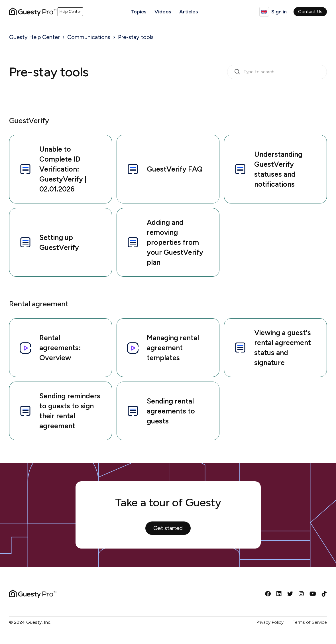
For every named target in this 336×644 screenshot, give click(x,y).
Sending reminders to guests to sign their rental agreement (59, 411)
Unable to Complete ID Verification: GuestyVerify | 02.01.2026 (53, 169)
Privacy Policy (270, 622)
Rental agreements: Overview (50, 348)
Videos (163, 12)
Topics (139, 12)
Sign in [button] (279, 12)
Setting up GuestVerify (49, 242)
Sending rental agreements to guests (160, 411)
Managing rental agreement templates (162, 348)
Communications (89, 37)
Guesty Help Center (34, 37)
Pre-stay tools (136, 37)
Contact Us (310, 12)
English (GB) (264, 12)
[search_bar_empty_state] (277, 72)
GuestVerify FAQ (164, 169)
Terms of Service (310, 622)
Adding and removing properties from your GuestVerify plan (165, 242)
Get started (168, 528)
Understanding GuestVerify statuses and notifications (268, 169)
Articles (189, 12)
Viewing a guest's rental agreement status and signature (272, 348)
